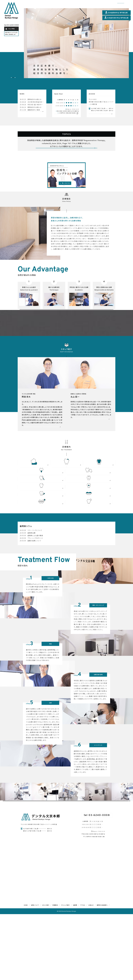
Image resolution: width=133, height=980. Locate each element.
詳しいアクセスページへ (101, 117)
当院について (35, 971)
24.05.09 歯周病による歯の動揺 (31, 584)
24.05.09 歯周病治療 (28, 581)
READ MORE (42, 460)
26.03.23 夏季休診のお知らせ (31, 99)
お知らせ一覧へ (32, 116)
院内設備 (66, 857)
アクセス (83, 971)
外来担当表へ (66, 117)
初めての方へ (67, 329)
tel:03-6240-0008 (11, 25)
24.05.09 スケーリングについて (31, 578)
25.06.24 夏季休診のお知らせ (31, 107)
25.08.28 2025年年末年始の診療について (32, 102)
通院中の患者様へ (102, 971)
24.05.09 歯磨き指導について (30, 589)
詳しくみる (66, 157)
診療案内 (55, 971)
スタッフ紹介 (46, 971)
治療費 (75, 971)
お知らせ (91, 971)
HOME (26, 971)
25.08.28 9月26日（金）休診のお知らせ (32, 105)
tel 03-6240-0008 (97, 881)
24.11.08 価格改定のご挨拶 (30, 110)
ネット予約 (11, 29)
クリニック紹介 (65, 971)
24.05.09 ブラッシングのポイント (31, 586)
